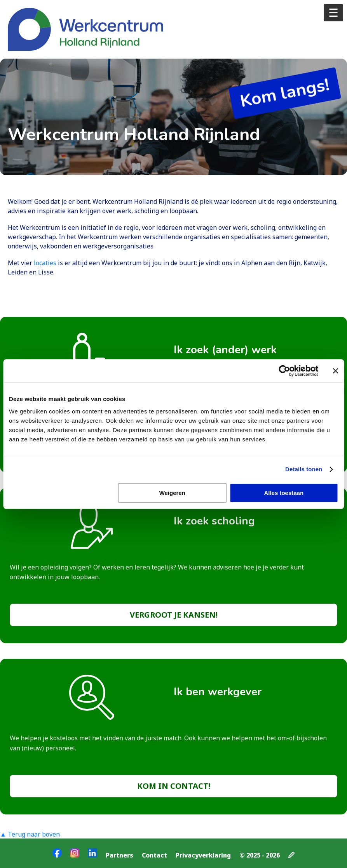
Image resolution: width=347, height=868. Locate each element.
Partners (119, 855)
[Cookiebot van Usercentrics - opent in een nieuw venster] (284, 371)
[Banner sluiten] (335, 371)
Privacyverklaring (203, 855)
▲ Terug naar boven (30, 834)
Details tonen (304, 469)
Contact (154, 855)
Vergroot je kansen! (174, 615)
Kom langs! (285, 93)
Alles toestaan (284, 493)
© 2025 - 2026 (260, 855)
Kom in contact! (174, 786)
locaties (46, 263)
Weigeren (172, 493)
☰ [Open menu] (333, 12)
